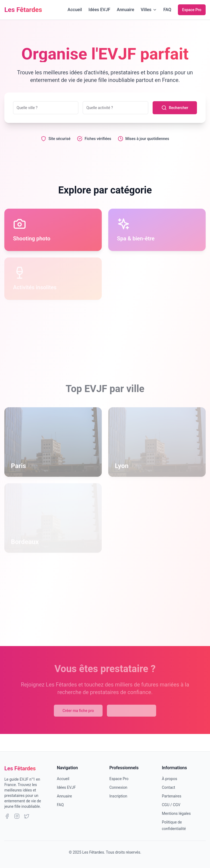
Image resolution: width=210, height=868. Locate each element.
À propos (169, 779)
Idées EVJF (99, 10)
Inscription (118, 796)
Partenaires (172, 796)
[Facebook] (7, 816)
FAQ (167, 10)
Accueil (75, 10)
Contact (169, 787)
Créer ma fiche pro (78, 711)
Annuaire (125, 10)
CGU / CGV (171, 805)
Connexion (118, 787)
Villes (149, 10)
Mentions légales (176, 813)
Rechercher (175, 108)
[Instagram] (17, 816)
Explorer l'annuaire (132, 711)
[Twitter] (27, 816)
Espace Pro (192, 10)
